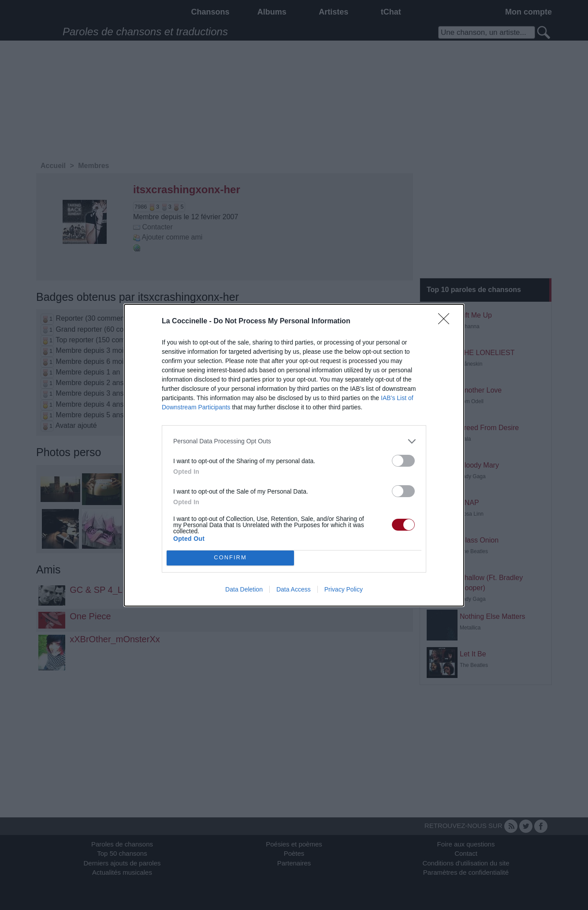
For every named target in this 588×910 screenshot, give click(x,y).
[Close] (447, 322)
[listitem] (294, 441)
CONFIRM (230, 558)
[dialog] (294, 455)
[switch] (403, 461)
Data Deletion (244, 589)
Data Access (294, 589)
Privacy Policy (344, 589)
